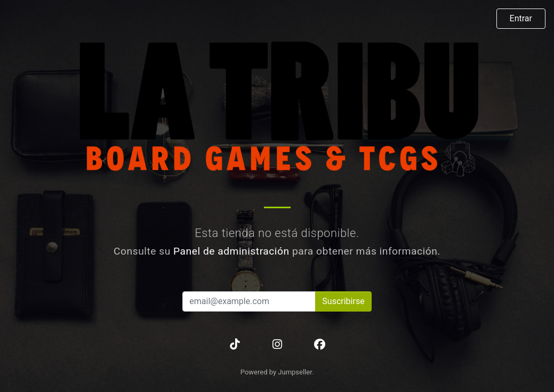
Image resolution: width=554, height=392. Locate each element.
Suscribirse (343, 301)
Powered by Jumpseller (276, 372)
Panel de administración (231, 251)
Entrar (521, 18)
